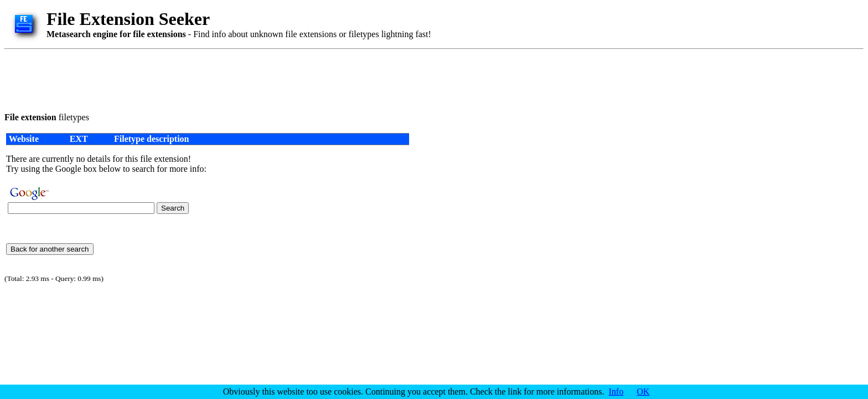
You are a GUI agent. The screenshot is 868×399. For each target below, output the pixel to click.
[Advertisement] (206, 79)
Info (616, 392)
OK (643, 392)
